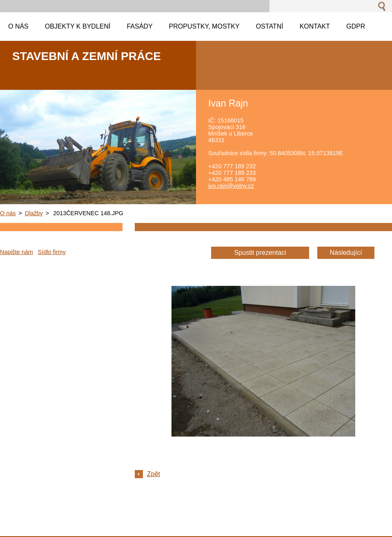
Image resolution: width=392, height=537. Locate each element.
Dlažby (34, 213)
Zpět (154, 474)
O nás (8, 213)
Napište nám (17, 252)
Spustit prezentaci (260, 253)
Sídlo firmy (52, 252)
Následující (346, 253)
